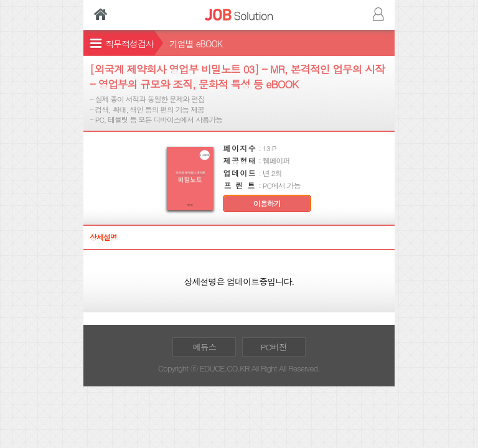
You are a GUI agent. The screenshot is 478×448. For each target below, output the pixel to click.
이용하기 (267, 203)
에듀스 (204, 347)
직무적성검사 (129, 44)
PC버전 (274, 347)
